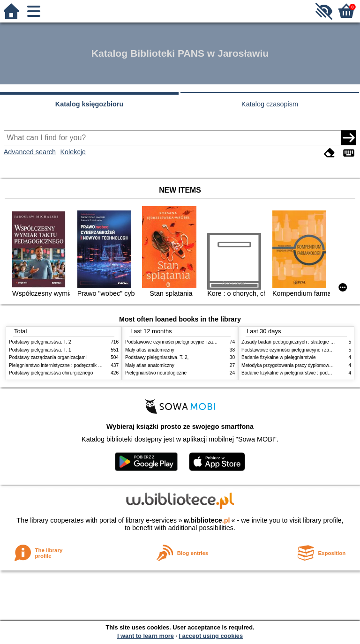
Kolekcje (73, 152)
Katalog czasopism (270, 104)
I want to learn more (146, 636)
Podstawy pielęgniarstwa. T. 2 (40, 342)
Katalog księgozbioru (90, 104)
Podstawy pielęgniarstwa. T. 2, (157, 357)
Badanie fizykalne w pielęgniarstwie (279, 357)
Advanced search (30, 152)
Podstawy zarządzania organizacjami (48, 357)
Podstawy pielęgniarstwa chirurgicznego (51, 373)
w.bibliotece (207, 520)
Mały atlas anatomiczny (150, 350)
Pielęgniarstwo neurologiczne (156, 373)
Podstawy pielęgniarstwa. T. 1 (40, 350)
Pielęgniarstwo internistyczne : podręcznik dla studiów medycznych (79, 365)
